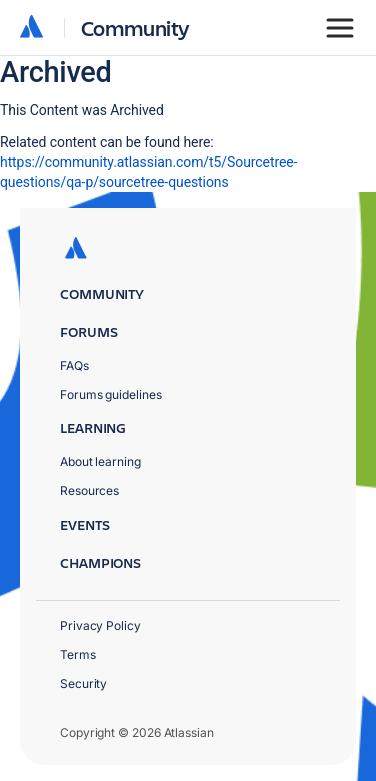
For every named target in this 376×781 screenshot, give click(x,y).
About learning (100, 461)
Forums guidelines (111, 394)
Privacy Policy (100, 625)
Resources (89, 490)
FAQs (74, 365)
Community (135, 27)
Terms (78, 654)
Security (83, 683)
